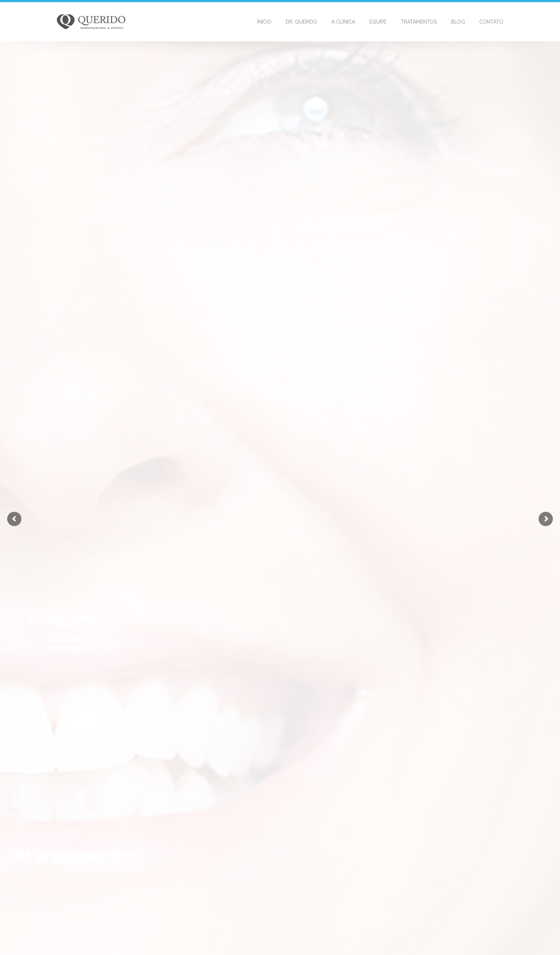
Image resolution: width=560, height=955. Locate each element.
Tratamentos (419, 22)
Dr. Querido (301, 22)
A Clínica (343, 22)
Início (264, 22)
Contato (491, 22)
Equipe (378, 22)
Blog (458, 22)
